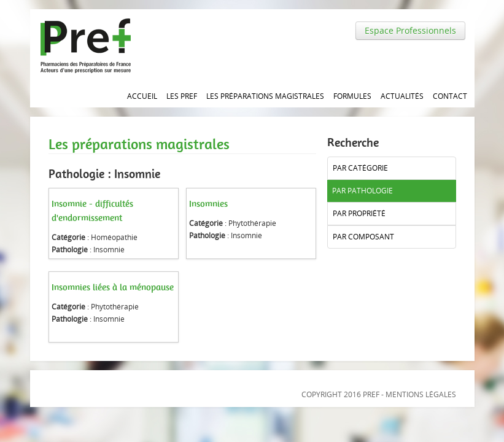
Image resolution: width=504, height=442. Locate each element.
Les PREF (182, 96)
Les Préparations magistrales (265, 96)
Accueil (142, 96)
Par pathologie (362, 191)
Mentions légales (421, 394)
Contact (450, 96)
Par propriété (359, 213)
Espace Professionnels (410, 30)
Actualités (402, 96)
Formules (352, 96)
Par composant (363, 237)
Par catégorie (360, 168)
